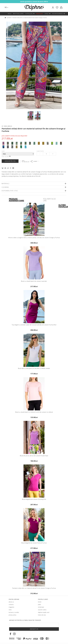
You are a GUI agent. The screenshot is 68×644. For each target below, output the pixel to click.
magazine (11, 607)
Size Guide (6, 157)
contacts (11, 605)
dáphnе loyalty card (44, 612)
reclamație (41, 607)
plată (39, 605)
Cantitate (40, 151)
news (10, 610)
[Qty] (46, 154)
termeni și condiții (14, 612)
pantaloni (9, 18)
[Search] (11, 8)
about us (11, 602)
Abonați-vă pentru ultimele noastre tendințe (25, 620)
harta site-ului (42, 615)
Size (3, 151)
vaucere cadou (42, 610)
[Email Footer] (34, 625)
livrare (40, 602)
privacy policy (12, 615)
